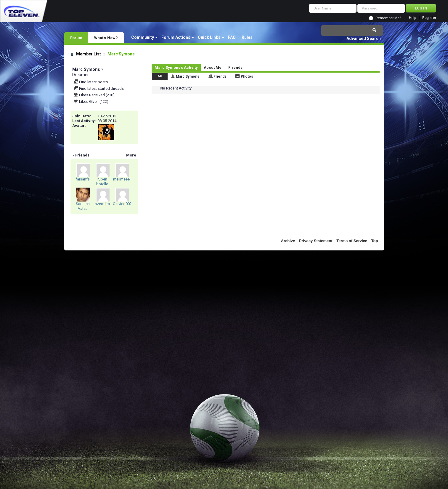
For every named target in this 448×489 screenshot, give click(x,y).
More (131, 155)
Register (429, 18)
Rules (247, 37)
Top (375, 241)
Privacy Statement (316, 241)
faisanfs (83, 179)
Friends (235, 67)
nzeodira (102, 204)
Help (412, 18)
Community (143, 37)
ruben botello (102, 182)
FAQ (232, 37)
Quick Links (209, 37)
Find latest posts (91, 82)
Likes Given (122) (91, 102)
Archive (288, 241)
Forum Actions (176, 37)
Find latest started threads (99, 88)
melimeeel (122, 179)
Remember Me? (388, 18)
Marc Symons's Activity (176, 67)
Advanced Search (364, 39)
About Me (213, 67)
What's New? (106, 38)
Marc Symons (188, 76)
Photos (247, 76)
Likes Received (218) (94, 95)
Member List (89, 54)
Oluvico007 (122, 204)
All (160, 76)
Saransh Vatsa (83, 206)
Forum (76, 38)
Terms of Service (352, 241)
